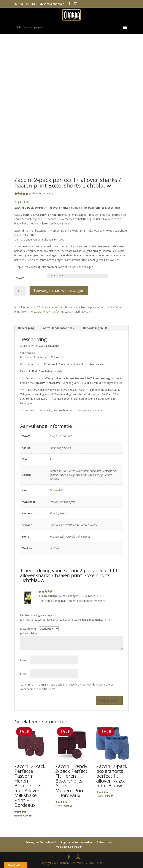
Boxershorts (72, 307)
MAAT (20, 278)
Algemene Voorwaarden (76, 842)
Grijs (61, 490)
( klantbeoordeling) (41, 193)
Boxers (59, 307)
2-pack (92, 307)
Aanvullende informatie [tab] (59, 328)
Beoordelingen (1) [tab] (95, 328)
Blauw (53, 490)
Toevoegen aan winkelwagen (59, 290)
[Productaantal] (20, 291)
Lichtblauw (44, 312)
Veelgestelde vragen (69, 847)
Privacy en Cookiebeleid (41, 842)
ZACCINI (87, 312)
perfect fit (58, 312)
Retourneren (105, 842)
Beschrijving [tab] (26, 328)
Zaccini (69, 312)
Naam (25, 660)
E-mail (25, 674)
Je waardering (29, 629)
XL (54, 459)
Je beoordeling (30, 633)
